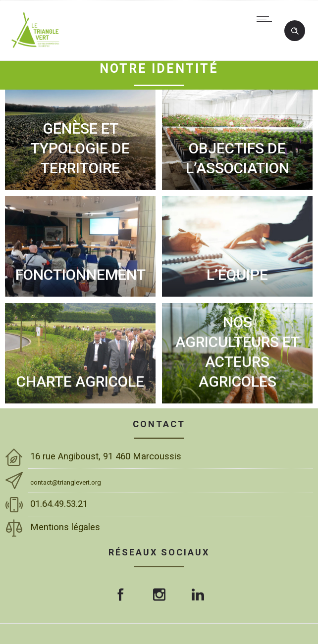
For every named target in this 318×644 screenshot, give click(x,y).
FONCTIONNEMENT (80, 274)
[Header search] (295, 31)
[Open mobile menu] (266, 19)
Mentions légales (66, 527)
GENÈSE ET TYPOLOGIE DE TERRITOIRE (80, 148)
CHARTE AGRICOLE (80, 381)
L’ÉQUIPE (237, 274)
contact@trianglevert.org (66, 482)
